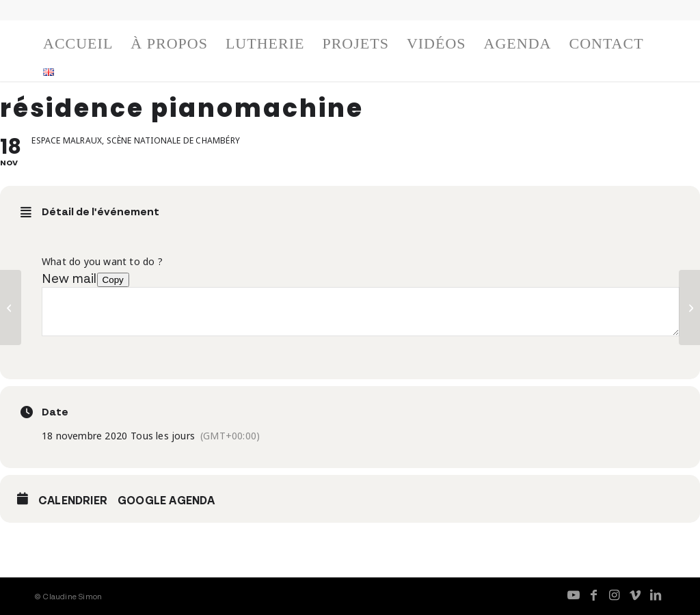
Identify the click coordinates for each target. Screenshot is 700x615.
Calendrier (73, 500)
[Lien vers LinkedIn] (656, 594)
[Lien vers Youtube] (574, 594)
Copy (113, 280)
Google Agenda (166, 500)
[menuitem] (78, 47)
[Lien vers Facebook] (594, 594)
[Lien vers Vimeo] (635, 594)
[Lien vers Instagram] (615, 594)
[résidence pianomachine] (11, 307)
